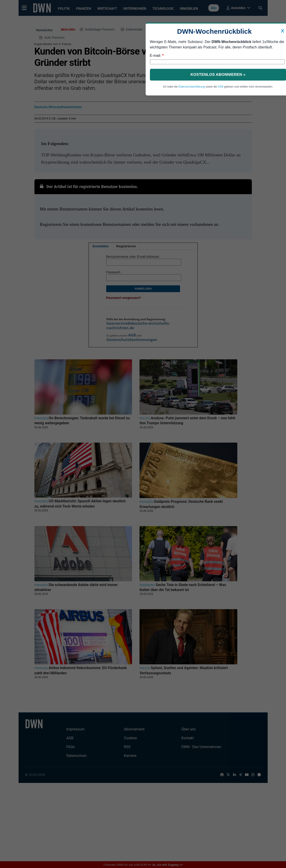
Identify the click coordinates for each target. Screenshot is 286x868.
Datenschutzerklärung (192, 87)
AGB (220, 87)
